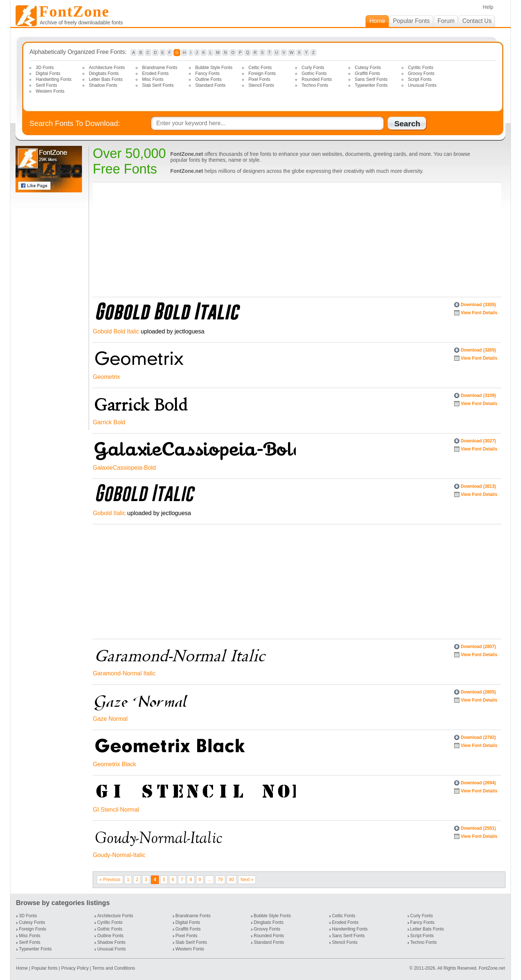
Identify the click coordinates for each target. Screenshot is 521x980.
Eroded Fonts (155, 73)
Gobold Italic (109, 513)
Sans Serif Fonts (371, 79)
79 (220, 880)
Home (22, 968)
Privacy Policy (75, 968)
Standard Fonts (210, 85)
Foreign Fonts (262, 73)
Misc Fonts (153, 79)
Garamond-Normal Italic (124, 673)
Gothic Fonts (314, 73)
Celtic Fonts (260, 68)
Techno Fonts (315, 85)
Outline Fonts (208, 79)
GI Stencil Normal (116, 810)
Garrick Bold (109, 422)
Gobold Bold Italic (116, 331)
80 (232, 880)
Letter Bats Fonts (106, 79)
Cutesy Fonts (368, 68)
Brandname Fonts (160, 68)
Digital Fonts (48, 73)
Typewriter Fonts (371, 85)
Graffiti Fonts (367, 73)
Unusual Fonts (422, 85)
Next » (247, 880)
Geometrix (106, 377)
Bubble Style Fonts (214, 68)
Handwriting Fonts (54, 79)
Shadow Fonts (103, 85)
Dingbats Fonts (104, 73)
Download (478, 305)
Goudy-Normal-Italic (119, 855)
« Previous (110, 880)
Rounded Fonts (317, 79)
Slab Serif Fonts (158, 85)
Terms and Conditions (114, 968)
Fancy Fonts (208, 73)
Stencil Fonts (261, 85)
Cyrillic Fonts (421, 68)
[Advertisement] (50, 311)
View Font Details (479, 313)
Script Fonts (420, 79)
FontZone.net (492, 968)
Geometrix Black (114, 764)
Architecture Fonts (107, 68)
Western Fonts (50, 91)
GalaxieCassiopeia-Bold (124, 468)
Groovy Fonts (421, 73)
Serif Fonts (47, 85)
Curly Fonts (313, 68)
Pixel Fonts (259, 79)
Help (488, 7)
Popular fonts (44, 968)
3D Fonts (45, 68)
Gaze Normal (110, 719)
